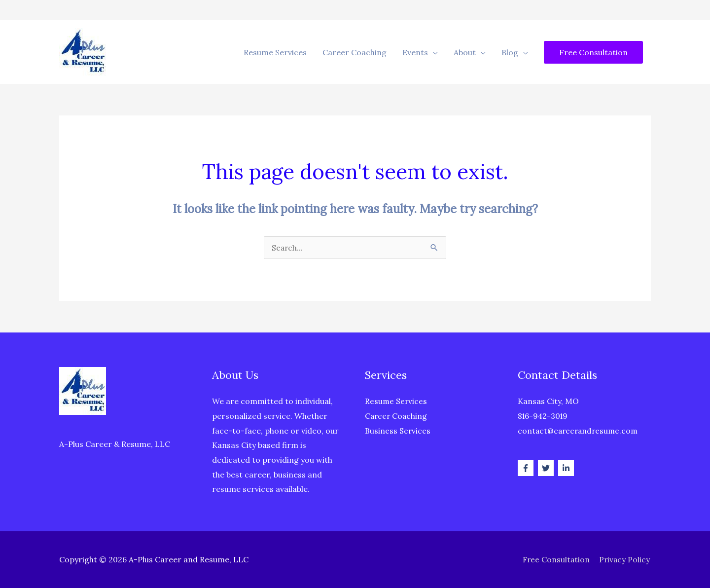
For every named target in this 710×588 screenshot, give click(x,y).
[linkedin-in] (567, 468)
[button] (593, 52)
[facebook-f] (527, 468)
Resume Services (275, 52)
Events (415, 52)
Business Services (398, 431)
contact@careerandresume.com (580, 431)
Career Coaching (355, 52)
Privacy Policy (625, 559)
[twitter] (547, 468)
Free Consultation (555, 559)
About (465, 52)
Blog (510, 52)
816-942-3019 (544, 416)
